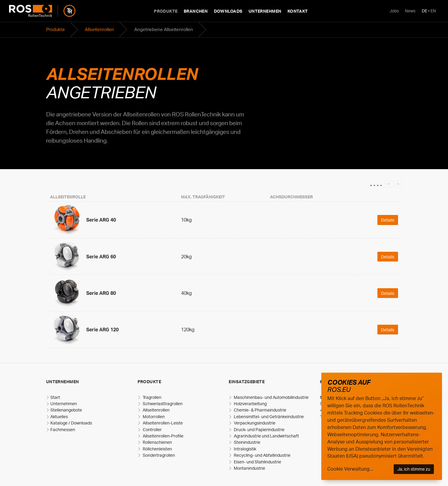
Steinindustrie (247, 442)
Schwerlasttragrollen (162, 404)
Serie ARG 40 (101, 220)
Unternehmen (265, 11)
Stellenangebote (66, 410)
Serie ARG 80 (101, 293)
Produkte (166, 11)
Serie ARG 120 (102, 330)
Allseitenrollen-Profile (163, 436)
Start (55, 397)
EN (433, 11)
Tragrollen (152, 397)
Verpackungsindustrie (254, 423)
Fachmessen (63, 429)
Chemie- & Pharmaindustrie (260, 410)
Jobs (394, 11)
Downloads (228, 11)
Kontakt (298, 11)
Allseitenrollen (99, 29)
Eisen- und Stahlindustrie (257, 462)
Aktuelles (59, 417)
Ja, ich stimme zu (414, 469)
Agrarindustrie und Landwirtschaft (266, 436)
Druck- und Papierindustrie (259, 429)
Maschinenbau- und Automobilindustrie (271, 397)
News (410, 11)
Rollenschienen (157, 442)
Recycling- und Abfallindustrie (262, 455)
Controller (152, 429)
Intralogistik (245, 449)
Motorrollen (153, 417)
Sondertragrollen (158, 455)
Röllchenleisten (157, 449)
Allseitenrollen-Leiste (162, 423)
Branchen (196, 11)
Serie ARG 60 (101, 257)
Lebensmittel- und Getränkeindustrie (268, 417)
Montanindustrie (249, 468)
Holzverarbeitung (250, 404)
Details (388, 220)
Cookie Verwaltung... (350, 469)
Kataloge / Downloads (71, 423)
